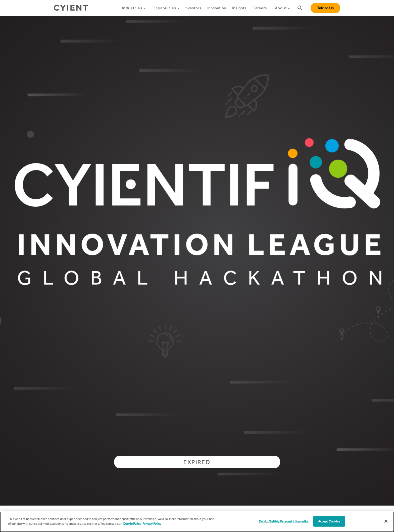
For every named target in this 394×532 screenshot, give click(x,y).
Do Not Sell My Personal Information (284, 521)
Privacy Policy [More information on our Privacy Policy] (152, 524)
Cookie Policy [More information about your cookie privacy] (132, 524)
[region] (197, 522)
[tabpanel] (197, 261)
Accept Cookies (329, 521)
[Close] (386, 521)
